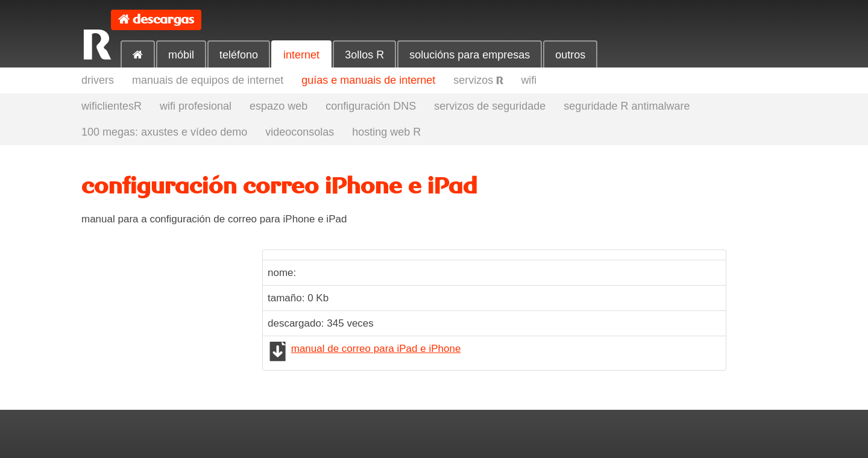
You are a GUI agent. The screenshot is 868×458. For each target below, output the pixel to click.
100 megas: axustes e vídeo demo (164, 132)
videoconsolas (300, 132)
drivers (98, 80)
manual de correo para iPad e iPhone (376, 349)
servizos (478, 80)
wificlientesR (112, 106)
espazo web (278, 106)
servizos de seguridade (490, 106)
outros (570, 55)
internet (301, 55)
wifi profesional (196, 106)
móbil (181, 55)
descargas (163, 20)
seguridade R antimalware (627, 106)
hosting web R (386, 132)
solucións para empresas (470, 55)
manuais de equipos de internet (208, 80)
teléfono (239, 55)
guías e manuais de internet (368, 80)
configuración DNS (371, 106)
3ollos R (364, 55)
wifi (529, 80)
